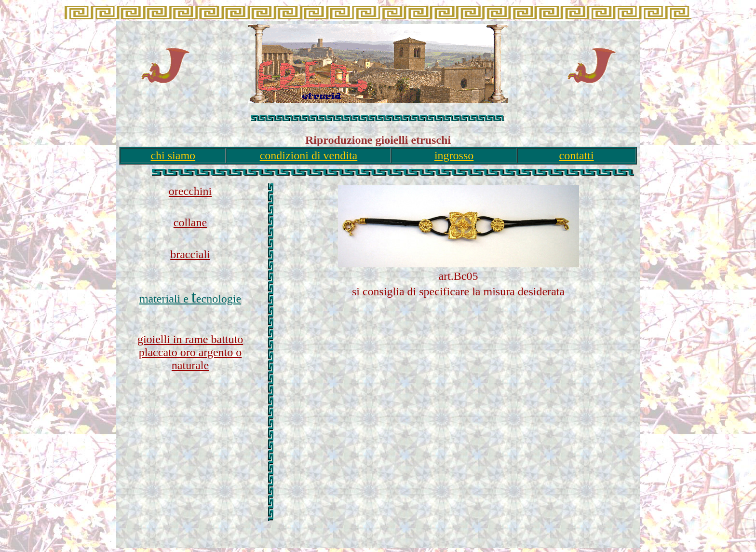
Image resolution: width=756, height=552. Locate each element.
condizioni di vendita (309, 155)
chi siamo (173, 155)
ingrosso (454, 155)
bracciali (190, 254)
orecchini (190, 191)
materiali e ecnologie (190, 299)
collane (190, 222)
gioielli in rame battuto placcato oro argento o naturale (190, 352)
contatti (577, 155)
